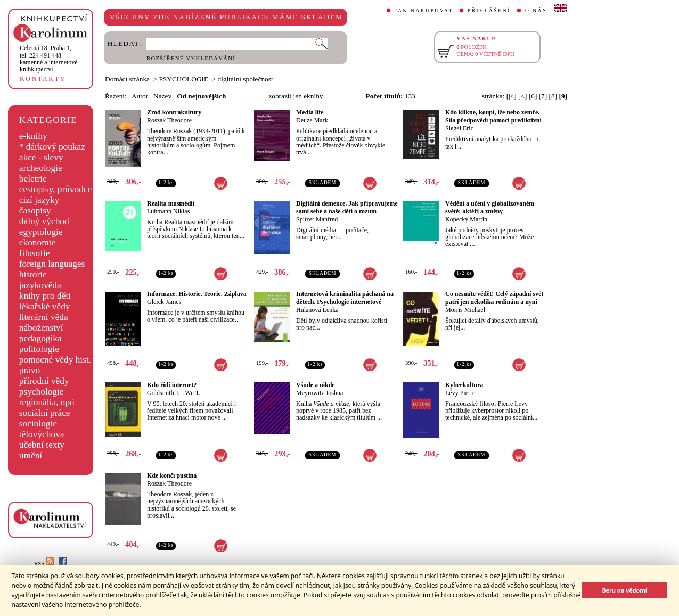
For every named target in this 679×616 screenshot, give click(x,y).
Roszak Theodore (169, 120)
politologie (39, 349)
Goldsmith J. (163, 393)
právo (30, 370)
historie (33, 274)
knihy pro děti (45, 296)
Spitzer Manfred (317, 219)
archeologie (41, 168)
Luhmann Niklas (168, 211)
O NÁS (536, 11)
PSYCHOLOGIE (184, 79)
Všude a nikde (316, 385)
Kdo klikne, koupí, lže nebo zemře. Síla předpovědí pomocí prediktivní (493, 116)
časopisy (35, 211)
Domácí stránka (127, 79)
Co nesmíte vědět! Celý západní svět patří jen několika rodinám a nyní (494, 298)
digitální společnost (246, 79)
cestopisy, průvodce (56, 189)
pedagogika (40, 338)
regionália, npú (47, 402)
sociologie (38, 424)
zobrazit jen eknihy (296, 96)
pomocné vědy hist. (55, 360)
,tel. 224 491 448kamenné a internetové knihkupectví (49, 59)
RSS (44, 564)
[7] (543, 96)
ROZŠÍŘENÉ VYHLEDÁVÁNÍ (191, 58)
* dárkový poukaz (52, 147)
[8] (553, 96)
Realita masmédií (171, 203)
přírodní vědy (44, 381)
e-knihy (33, 136)
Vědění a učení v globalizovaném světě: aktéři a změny (490, 207)
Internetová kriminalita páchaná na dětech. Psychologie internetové (345, 298)
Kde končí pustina (172, 475)
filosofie (35, 253)
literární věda (44, 317)
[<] (522, 96)
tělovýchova (42, 434)
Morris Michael (465, 310)
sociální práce (45, 413)
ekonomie (37, 243)
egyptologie (41, 232)
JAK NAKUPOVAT (424, 11)
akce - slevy (41, 157)
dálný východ (44, 221)
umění (31, 455)
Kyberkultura (464, 385)
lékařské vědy (45, 306)
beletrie (33, 179)
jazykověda (40, 285)
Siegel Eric (459, 128)
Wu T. (193, 393)
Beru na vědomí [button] (624, 590)
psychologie (42, 392)
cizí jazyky (39, 200)
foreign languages (52, 264)
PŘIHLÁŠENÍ (489, 11)
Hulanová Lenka (317, 310)
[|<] (512, 96)
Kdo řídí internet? (172, 385)
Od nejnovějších (201, 96)
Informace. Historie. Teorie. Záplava (197, 294)
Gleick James (164, 302)
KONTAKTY (43, 79)
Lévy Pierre (460, 393)
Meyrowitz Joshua (320, 393)
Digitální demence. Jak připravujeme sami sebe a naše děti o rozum (347, 207)
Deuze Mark (312, 120)
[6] (533, 96)
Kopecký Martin (466, 219)
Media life (310, 112)
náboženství (41, 328)
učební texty (42, 445)
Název (162, 96)
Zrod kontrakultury (174, 112)
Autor (140, 96)
